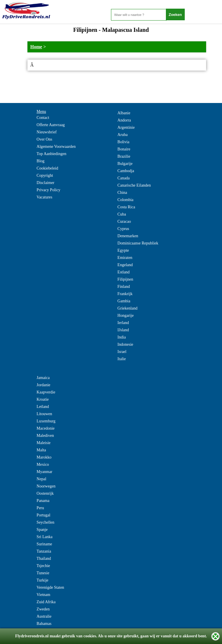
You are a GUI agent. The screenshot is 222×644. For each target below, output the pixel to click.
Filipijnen (125, 279)
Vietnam (44, 595)
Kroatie (43, 399)
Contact (43, 118)
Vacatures (45, 197)
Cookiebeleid (48, 168)
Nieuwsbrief (47, 132)
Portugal (44, 515)
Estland (123, 272)
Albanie (124, 113)
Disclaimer (46, 183)
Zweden (43, 609)
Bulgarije (125, 164)
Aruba (122, 135)
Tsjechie (43, 566)
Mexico (43, 464)
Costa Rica (126, 207)
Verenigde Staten (50, 587)
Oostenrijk (45, 493)
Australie (44, 616)
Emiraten (125, 258)
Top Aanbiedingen (52, 154)
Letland (43, 407)
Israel (122, 352)
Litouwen (45, 414)
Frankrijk (125, 294)
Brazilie (124, 156)
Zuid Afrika (46, 602)
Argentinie (126, 127)
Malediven (45, 436)
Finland (124, 287)
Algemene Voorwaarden (56, 147)
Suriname (45, 544)
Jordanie (44, 385)
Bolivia (123, 142)
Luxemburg (46, 421)
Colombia (125, 200)
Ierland (123, 323)
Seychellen (46, 522)
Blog (41, 161)
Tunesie (43, 573)
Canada (123, 178)
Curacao (124, 221)
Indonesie (125, 344)
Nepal (41, 479)
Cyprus (123, 229)
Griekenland (127, 308)
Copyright (45, 175)
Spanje (42, 530)
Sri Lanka (45, 537)
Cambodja (126, 171)
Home (36, 47)
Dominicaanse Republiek (138, 243)
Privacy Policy (49, 190)
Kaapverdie (46, 392)
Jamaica (43, 378)
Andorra (124, 120)
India (122, 337)
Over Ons (45, 139)
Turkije (43, 580)
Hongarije (125, 315)
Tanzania (44, 551)
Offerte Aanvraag (51, 125)
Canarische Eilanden (134, 185)
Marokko (44, 457)
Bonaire (124, 149)
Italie (122, 359)
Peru (40, 508)
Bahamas (44, 624)
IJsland (123, 330)
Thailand (44, 559)
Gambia (124, 301)
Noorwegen (46, 486)
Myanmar (45, 472)
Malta (41, 450)
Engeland (125, 265)
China (122, 193)
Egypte (123, 250)
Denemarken (128, 236)
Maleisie (44, 443)
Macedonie (46, 428)
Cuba (122, 214)
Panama (43, 501)
